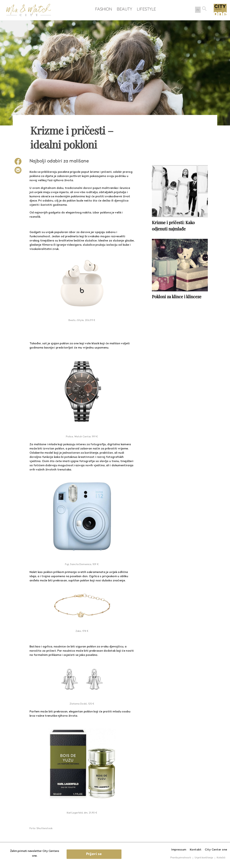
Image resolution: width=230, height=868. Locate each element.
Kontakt (196, 850)
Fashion (103, 9)
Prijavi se (95, 854)
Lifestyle (146, 9)
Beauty (124, 9)
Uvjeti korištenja (204, 858)
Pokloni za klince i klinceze (177, 296)
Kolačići (221, 858)
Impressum (179, 850)
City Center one (216, 850)
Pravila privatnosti (181, 858)
